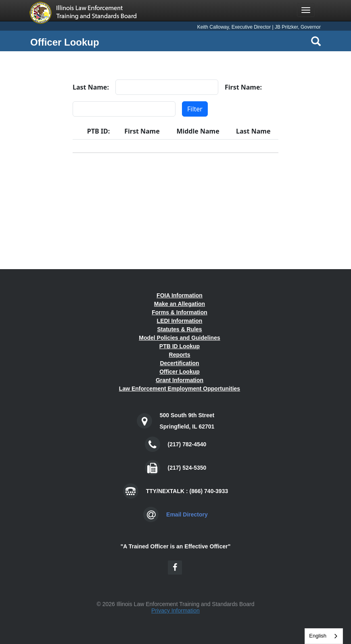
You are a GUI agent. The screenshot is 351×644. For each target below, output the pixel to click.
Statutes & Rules (179, 329)
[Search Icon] (316, 41)
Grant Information (180, 380)
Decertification (179, 363)
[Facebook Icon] (175, 568)
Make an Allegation (180, 304)
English (318, 636)
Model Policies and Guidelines (180, 338)
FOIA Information (180, 295)
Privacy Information (175, 611)
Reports (180, 355)
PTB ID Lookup (180, 346)
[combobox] (324, 636)
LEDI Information (180, 321)
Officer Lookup (180, 372)
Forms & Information (180, 312)
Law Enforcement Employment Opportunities (180, 389)
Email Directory (187, 514)
